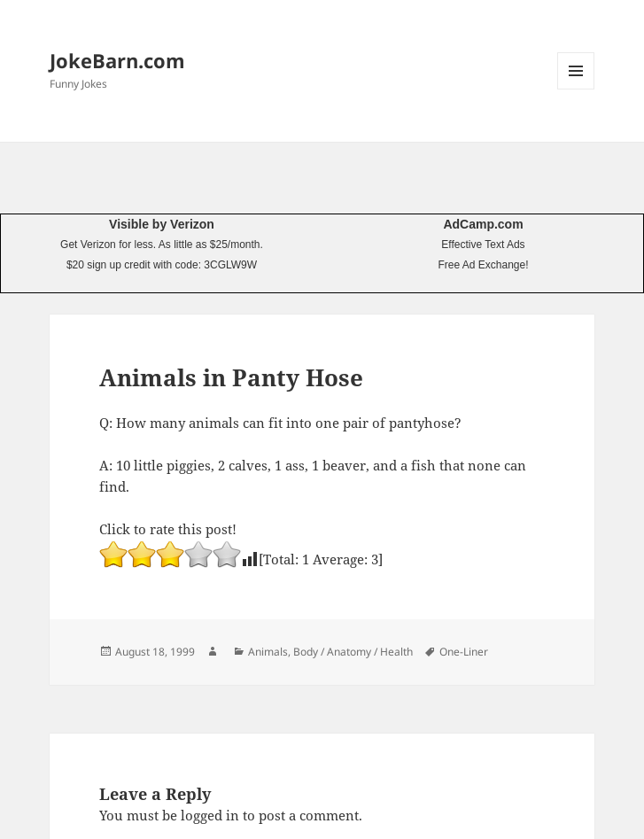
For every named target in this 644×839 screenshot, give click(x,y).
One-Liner (464, 652)
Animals (268, 652)
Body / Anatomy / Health (353, 652)
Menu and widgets (576, 89)
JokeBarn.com (117, 60)
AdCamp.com (483, 224)
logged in (210, 815)
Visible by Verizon (162, 224)
